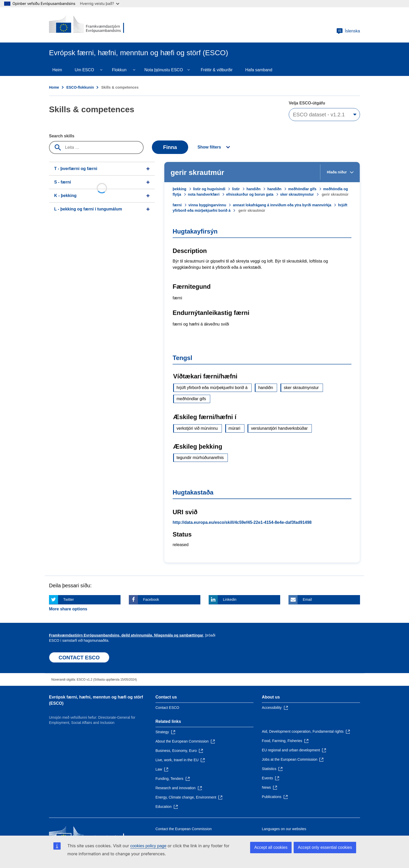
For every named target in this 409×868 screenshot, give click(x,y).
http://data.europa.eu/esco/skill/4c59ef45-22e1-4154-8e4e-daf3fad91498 (242, 522)
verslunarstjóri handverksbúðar (279, 428)
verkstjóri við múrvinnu (197, 428)
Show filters (209, 147)
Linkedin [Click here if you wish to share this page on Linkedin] (230, 599)
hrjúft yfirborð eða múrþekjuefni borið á (212, 388)
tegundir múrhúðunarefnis (200, 458)
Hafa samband (259, 70)
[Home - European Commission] (87, 25)
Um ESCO (84, 70)
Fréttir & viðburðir (217, 70)
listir (236, 189)
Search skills (62, 136)
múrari (234, 428)
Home (54, 87)
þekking (179, 189)
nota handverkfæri (204, 194)
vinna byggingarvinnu (207, 205)
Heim (57, 70)
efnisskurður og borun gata (250, 194)
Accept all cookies (271, 847)
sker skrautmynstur (297, 194)
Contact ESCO (167, 708)
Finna (170, 147)
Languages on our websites (284, 829)
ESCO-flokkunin (80, 87)
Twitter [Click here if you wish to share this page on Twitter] (69, 599)
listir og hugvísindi (209, 189)
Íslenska (348, 31)
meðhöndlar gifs (302, 189)
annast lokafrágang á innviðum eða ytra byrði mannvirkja (282, 205)
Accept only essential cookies (325, 847)
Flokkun (119, 70)
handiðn (253, 189)
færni (177, 205)
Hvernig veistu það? (100, 3)
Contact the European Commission (184, 829)
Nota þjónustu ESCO (164, 70)
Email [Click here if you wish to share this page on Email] (307, 599)
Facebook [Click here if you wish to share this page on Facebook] (151, 599)
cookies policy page (148, 846)
